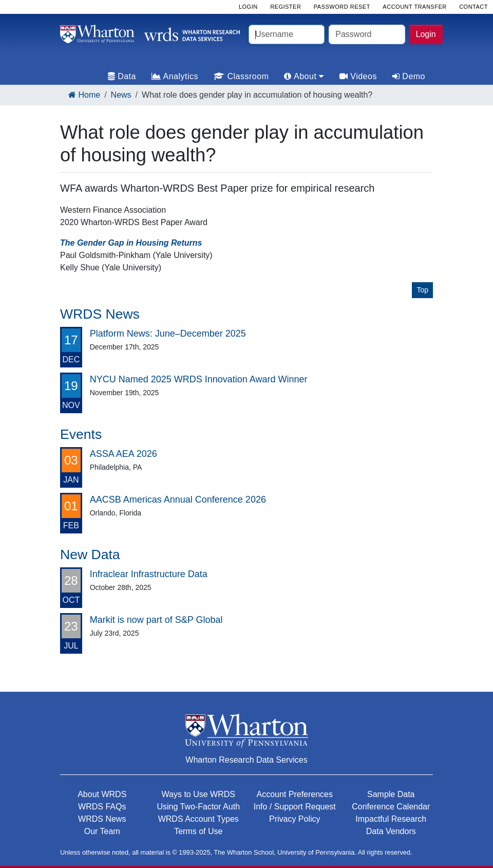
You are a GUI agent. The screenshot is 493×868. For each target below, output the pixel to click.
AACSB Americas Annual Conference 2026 (178, 500)
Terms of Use (198, 831)
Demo (409, 76)
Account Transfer (414, 7)
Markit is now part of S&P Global (156, 620)
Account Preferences (295, 794)
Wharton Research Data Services (246, 760)
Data (122, 76)
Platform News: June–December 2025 (168, 334)
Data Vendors (391, 831)
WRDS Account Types (198, 819)
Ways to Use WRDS (198, 794)
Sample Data (391, 794)
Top (422, 290)
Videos (358, 76)
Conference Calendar (391, 807)
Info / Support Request (295, 807)
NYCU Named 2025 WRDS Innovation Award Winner (199, 379)
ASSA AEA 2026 (124, 454)
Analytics (175, 76)
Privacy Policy (295, 819)
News (121, 95)
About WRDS (102, 794)
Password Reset (342, 7)
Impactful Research (391, 819)
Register (286, 7)
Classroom (241, 76)
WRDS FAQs (102, 807)
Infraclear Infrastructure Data (149, 574)
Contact (473, 7)
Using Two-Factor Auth (198, 807)
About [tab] (304, 76)
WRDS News (102, 819)
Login (426, 34)
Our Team (102, 831)
